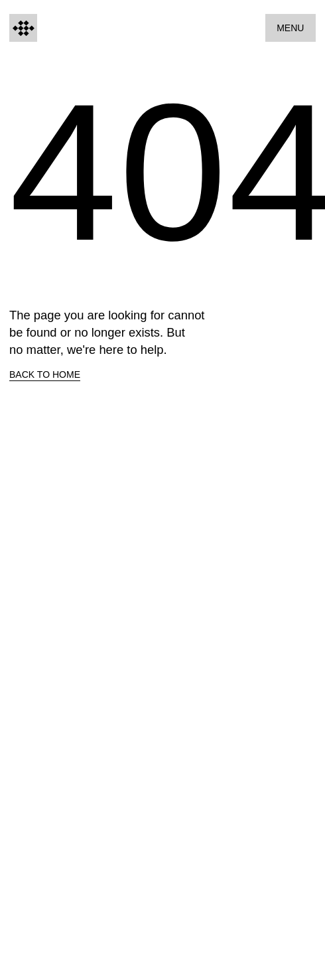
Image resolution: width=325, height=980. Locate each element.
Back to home (45, 374)
